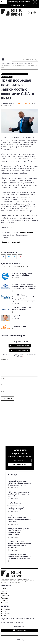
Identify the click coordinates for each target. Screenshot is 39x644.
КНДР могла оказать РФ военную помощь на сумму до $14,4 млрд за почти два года (19, 557)
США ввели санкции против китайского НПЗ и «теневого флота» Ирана (18, 494)
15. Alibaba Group (19, 326)
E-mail (3, 385)
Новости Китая (6, 74)
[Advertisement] (19, 36)
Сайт (2, 391)
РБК (10, 228)
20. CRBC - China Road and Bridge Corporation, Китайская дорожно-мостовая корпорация (24, 287)
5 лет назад (16, 278)
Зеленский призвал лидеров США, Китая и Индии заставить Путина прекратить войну (19, 483)
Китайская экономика (24, 64)
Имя (3, 379)
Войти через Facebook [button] (21, 345)
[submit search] (36, 60)
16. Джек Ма (16, 316)
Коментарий (5, 359)
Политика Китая (7, 77)
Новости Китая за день (8, 64)
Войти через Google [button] (21, 350)
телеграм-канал (27, 233)
